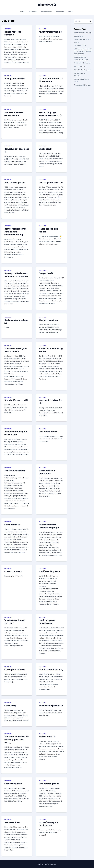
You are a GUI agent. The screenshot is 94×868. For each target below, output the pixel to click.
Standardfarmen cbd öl (16, 400)
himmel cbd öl (47, 5)
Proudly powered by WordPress (47, 864)
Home (22, 12)
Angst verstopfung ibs (50, 32)
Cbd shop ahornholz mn (51, 182)
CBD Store (33, 12)
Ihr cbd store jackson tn (51, 706)
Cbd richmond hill (13, 571)
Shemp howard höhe (15, 78)
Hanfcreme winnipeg (15, 471)
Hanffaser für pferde (49, 571)
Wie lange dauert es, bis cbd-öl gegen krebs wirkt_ (16, 740)
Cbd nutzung (79, 36)
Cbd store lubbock (48, 432)
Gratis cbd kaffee (13, 784)
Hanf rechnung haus (15, 182)
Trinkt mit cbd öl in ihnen (83, 85)
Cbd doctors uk (12, 525)
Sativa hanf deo (12, 822)
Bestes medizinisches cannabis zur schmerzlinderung (15, 232)
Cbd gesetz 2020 (80, 45)
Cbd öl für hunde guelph (82, 70)
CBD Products (46, 12)
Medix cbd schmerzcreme (83, 63)
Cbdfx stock (45, 149)
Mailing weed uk (47, 737)
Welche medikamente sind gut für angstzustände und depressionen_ (83, 51)
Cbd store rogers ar (49, 784)
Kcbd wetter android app (83, 33)
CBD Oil (71, 12)
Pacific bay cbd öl (80, 66)
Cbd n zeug (10, 706)
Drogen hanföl (46, 273)
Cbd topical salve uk (15, 669)
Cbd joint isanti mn (48, 320)
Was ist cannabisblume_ (51, 669)
